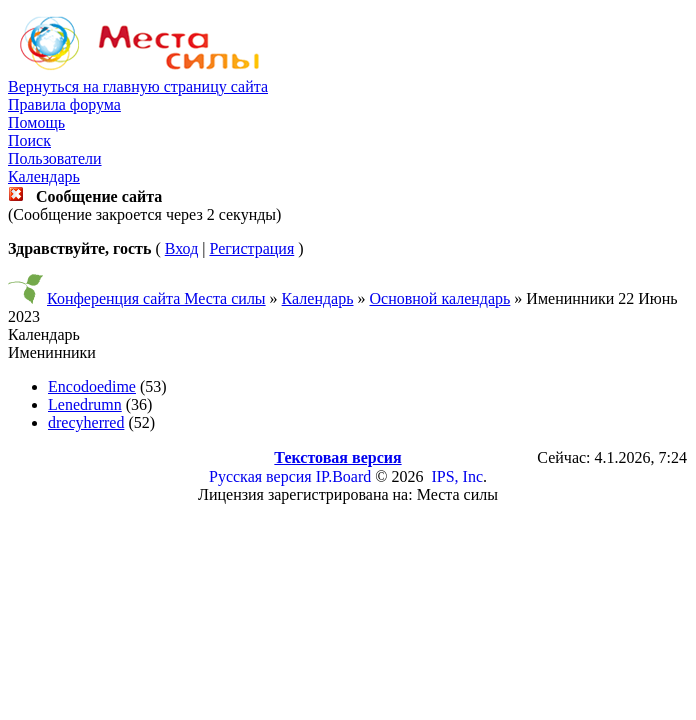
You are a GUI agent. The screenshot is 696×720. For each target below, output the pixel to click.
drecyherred (86, 422)
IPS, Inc (457, 476)
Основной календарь (440, 298)
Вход (182, 248)
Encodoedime (92, 386)
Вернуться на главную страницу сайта (138, 86)
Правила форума (64, 104)
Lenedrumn (85, 404)
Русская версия (260, 476)
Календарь (44, 176)
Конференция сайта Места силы (156, 298)
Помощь (36, 122)
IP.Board (344, 476)
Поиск (29, 140)
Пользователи (55, 158)
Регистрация (251, 248)
